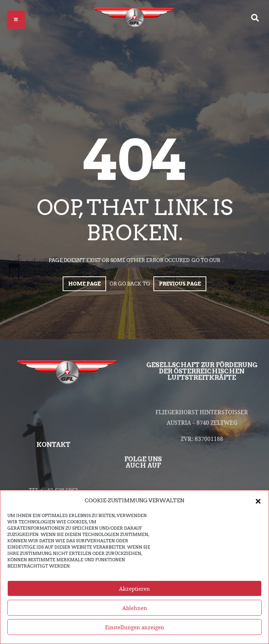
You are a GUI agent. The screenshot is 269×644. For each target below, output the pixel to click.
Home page (84, 284)
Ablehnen (135, 609)
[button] (258, 501)
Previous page (180, 284)
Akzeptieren (134, 589)
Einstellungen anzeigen (135, 628)
